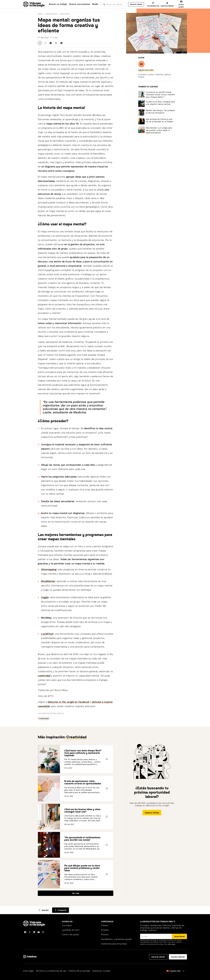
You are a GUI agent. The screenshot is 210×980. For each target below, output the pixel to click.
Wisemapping (49, 569)
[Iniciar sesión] (181, 4)
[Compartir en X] (56, 43)
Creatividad (65, 14)
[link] (146, 70)
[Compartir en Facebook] (51, 43)
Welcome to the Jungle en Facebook (68, 702)
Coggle (45, 597)
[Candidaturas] (153, 4)
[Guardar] (40, 43)
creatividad (44, 676)
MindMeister (48, 581)
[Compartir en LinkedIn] (61, 43)
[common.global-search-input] (114, 4)
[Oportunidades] (167, 4)
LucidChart (47, 634)
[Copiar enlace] (45, 43)
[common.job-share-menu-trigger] (60, 910)
